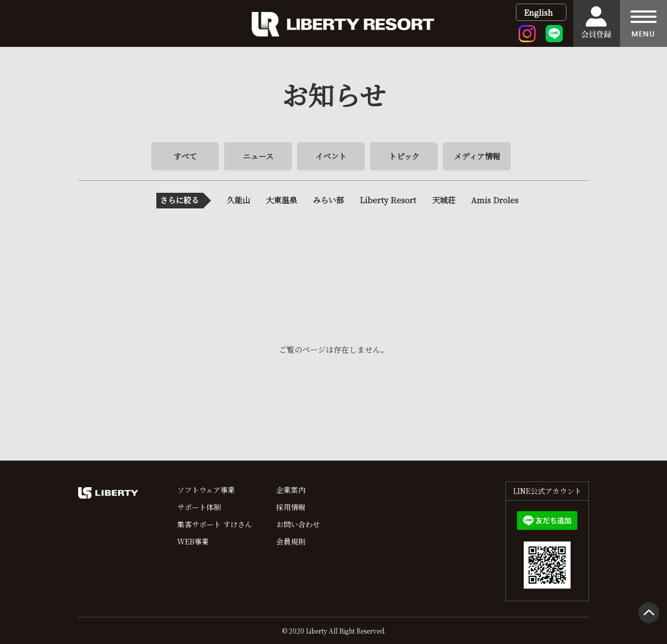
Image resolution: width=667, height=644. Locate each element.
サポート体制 (199, 507)
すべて (185, 156)
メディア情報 (477, 156)
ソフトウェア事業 (206, 490)
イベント (331, 156)
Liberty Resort (388, 200)
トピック (404, 156)
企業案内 (291, 490)
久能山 (238, 200)
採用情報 (291, 507)
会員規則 (291, 541)
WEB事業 (193, 541)
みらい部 (328, 200)
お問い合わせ (298, 524)
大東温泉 (281, 200)
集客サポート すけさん (215, 524)
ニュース (258, 156)
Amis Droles (495, 200)
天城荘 (444, 200)
